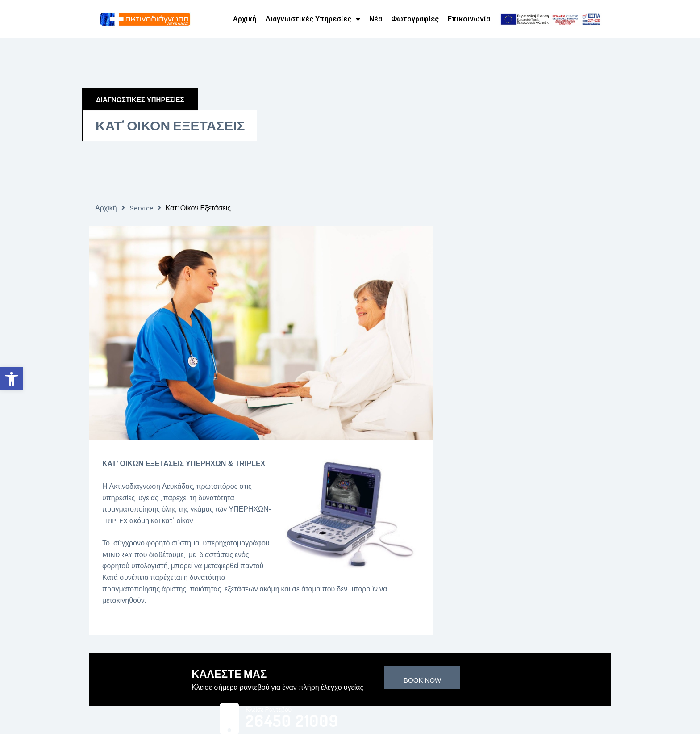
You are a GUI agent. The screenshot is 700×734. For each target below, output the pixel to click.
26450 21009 (292, 721)
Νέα (376, 19)
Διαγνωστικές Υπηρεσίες (313, 19)
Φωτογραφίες (415, 19)
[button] (12, 379)
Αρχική (245, 19)
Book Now (422, 680)
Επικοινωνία (469, 19)
